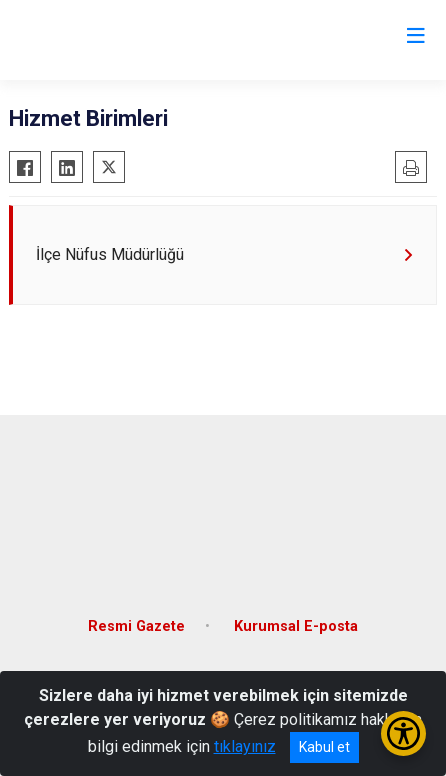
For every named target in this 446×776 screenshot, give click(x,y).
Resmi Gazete (136, 626)
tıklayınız (245, 746)
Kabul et (324, 747)
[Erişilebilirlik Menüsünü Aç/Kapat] (403, 733)
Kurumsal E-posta (296, 626)
